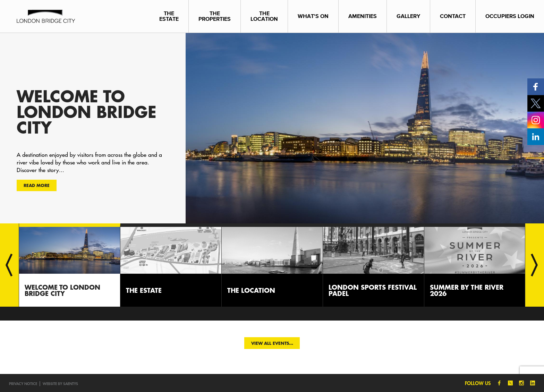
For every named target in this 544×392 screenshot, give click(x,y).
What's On (313, 16)
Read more (37, 185)
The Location (264, 16)
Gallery (408, 16)
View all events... (272, 343)
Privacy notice (23, 384)
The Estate (169, 16)
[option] (272, 128)
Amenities (363, 16)
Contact (453, 16)
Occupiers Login (510, 16)
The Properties (215, 16)
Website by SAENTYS (60, 384)
